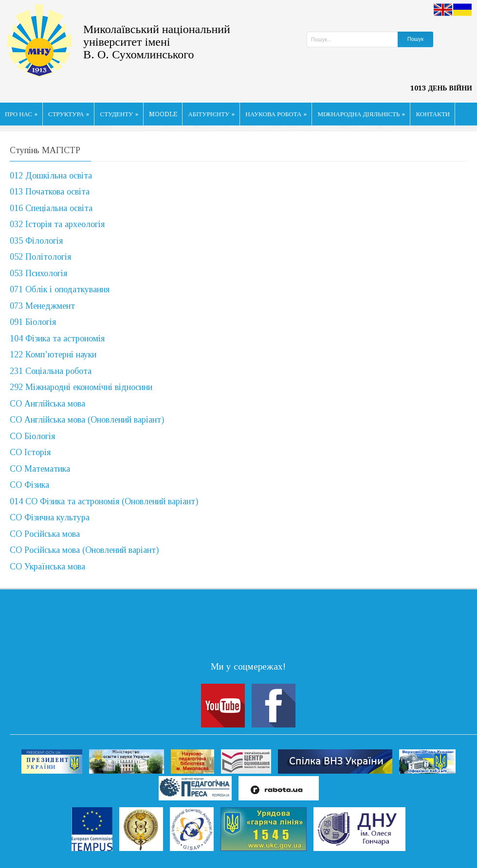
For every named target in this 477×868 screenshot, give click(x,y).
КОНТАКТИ (433, 114)
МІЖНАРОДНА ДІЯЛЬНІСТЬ (361, 114)
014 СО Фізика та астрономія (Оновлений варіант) (104, 501)
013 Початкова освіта (50, 192)
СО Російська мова (45, 534)
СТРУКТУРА (69, 114)
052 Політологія (40, 257)
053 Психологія (38, 273)
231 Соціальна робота (51, 371)
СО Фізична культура (50, 517)
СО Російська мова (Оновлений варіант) (84, 550)
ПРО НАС (21, 114)
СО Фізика (29, 485)
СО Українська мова (47, 567)
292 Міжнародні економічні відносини (81, 387)
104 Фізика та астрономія (57, 338)
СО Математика (40, 469)
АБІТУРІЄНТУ (211, 114)
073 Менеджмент (42, 306)
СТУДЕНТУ (119, 114)
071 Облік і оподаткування (60, 289)
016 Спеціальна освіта (51, 208)
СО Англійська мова (47, 404)
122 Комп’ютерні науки (53, 354)
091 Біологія (33, 322)
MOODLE (163, 114)
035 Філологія (36, 241)
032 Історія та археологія (57, 224)
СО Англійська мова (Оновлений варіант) (87, 420)
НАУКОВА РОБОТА (276, 114)
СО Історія (30, 452)
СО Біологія (32, 436)
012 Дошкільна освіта (51, 176)
